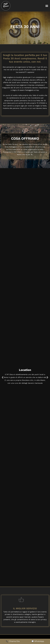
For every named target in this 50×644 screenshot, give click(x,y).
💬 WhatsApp (38, 641)
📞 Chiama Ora (13, 641)
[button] (47, 6)
